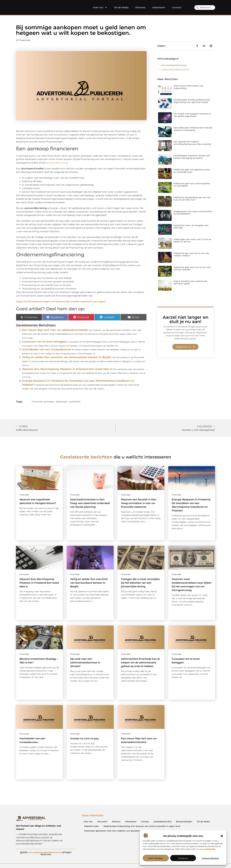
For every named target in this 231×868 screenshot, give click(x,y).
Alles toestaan (156, 858)
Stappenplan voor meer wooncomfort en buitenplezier (193, 213)
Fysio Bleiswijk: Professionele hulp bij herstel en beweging (193, 129)
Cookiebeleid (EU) (163, 822)
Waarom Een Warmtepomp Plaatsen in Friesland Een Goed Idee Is (67, 369)
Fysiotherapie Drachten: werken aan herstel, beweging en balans (192, 157)
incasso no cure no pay (84, 738)
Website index (91, 826)
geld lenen (75, 402)
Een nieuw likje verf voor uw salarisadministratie (55, 330)
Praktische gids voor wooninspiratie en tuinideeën (192, 185)
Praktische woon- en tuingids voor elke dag (191, 227)
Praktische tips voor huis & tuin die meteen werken (191, 254)
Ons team (102, 822)
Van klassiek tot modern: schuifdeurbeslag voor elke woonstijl (192, 143)
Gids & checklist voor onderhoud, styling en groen (190, 282)
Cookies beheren (210, 858)
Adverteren (159, 7)
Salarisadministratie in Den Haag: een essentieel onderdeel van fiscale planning (90, 503)
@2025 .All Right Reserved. (46, 853)
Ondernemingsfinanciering (175, 69)
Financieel (25, 40)
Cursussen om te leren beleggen (44, 342)
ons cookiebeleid (207, 849)
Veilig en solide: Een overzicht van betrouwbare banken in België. (67, 357)
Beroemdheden (184, 822)
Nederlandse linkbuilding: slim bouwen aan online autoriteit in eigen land (142, 826)
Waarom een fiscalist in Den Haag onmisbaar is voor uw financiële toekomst (139, 503)
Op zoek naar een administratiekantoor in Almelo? (85, 663)
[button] (222, 836)
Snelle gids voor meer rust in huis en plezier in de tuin (192, 241)
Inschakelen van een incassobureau (47, 349)
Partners (140, 7)
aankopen (49, 402)
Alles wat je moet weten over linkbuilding (188, 87)
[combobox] (205, 8)
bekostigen (62, 402)
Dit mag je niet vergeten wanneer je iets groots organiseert (192, 115)
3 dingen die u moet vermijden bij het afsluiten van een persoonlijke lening (140, 583)
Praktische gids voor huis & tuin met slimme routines (192, 268)
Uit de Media (121, 7)
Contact (177, 7)
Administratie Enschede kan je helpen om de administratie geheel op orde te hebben (140, 663)
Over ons (100, 8)
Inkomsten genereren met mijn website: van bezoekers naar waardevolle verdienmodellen (131, 831)
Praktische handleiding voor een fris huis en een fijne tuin (192, 199)
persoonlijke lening (57, 163)
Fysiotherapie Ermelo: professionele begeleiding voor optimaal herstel (192, 101)
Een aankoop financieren (174, 65)
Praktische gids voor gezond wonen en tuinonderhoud (192, 171)
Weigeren (183, 858)
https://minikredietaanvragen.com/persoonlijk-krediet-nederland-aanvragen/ (61, 301)
